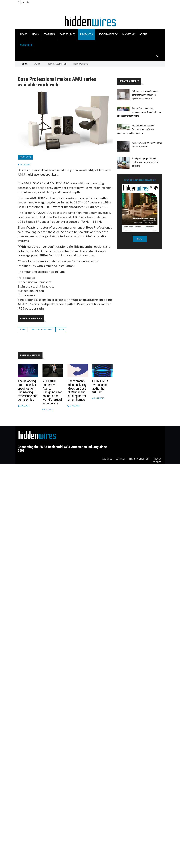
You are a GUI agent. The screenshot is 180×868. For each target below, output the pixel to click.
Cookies (157, 462)
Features (49, 34)
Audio (37, 64)
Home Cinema (81, 64)
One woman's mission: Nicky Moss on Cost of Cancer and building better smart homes (77, 390)
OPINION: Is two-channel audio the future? (100, 387)
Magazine (128, 34)
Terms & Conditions (139, 459)
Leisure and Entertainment (42, 330)
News (35, 34)
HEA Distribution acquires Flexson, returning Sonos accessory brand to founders (136, 129)
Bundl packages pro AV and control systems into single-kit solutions (146, 162)
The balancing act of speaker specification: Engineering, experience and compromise (28, 390)
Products (86, 34)
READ (140, 239)
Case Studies (67, 34)
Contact (120, 459)
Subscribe (26, 45)
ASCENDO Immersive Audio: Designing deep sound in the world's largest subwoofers (52, 392)
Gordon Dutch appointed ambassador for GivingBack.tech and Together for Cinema (139, 112)
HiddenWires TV (107, 34)
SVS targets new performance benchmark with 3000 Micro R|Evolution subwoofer (145, 95)
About (143, 34)
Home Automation (57, 64)
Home (24, 34)
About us (107, 459)
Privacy (157, 459)
